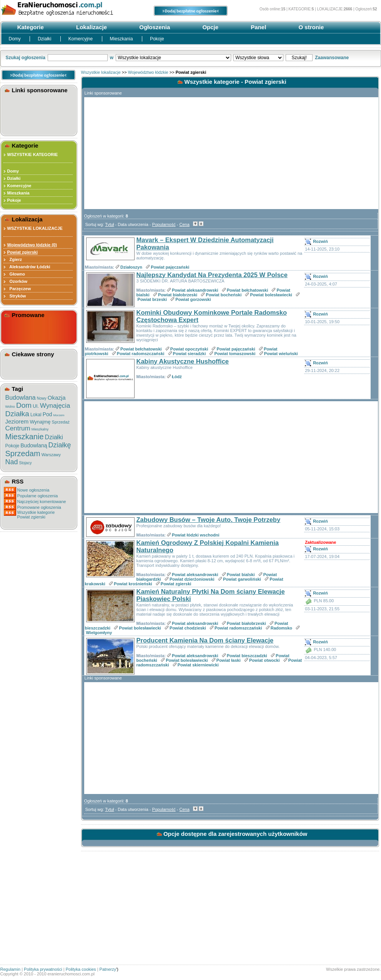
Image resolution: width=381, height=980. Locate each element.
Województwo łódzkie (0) (32, 245)
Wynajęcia (55, 406)
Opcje (210, 27)
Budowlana (21, 398)
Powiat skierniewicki (198, 665)
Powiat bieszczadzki (247, 656)
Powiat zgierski (176, 584)
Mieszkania (122, 39)
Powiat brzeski (152, 299)
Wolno (10, 407)
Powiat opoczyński (189, 349)
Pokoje (157, 39)
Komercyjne (81, 39)
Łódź (177, 377)
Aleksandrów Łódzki (29, 267)
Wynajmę (40, 422)
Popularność (164, 224)
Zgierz (15, 259)
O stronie (310, 27)
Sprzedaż (61, 422)
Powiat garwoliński (242, 579)
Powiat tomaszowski (235, 354)
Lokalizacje (91, 27)
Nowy (42, 398)
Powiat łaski (229, 660)
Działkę (60, 445)
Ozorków (17, 281)
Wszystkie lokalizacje (101, 72)
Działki (45, 39)
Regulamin (11, 969)
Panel (258, 27)
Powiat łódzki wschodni (195, 535)
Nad (12, 462)
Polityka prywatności (43, 969)
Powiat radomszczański (141, 354)
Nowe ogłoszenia (33, 490)
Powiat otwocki (264, 660)
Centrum (18, 428)
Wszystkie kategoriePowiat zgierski (36, 515)
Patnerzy (108, 969)
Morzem (59, 415)
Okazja (57, 398)
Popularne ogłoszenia (38, 496)
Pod (47, 414)
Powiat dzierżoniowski (192, 579)
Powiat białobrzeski (178, 295)
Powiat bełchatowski (248, 290)
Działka (17, 414)
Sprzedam (23, 453)
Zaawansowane (332, 58)
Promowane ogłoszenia (39, 507)
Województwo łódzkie (148, 72)
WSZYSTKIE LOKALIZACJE (35, 228)
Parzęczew (19, 289)
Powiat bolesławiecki (271, 295)
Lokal (36, 415)
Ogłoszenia (154, 27)
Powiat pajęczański (170, 267)
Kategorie (30, 27)
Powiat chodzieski (188, 628)
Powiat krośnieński (133, 584)
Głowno (16, 274)
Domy (16, 39)
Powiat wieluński (281, 354)
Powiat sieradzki (190, 354)
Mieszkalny (40, 429)
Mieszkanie (25, 437)
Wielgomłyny (99, 633)
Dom (24, 405)
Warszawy (51, 455)
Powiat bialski (241, 575)
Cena (185, 224)
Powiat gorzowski (193, 299)
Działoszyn (131, 267)
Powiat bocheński (224, 295)
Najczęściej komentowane (42, 502)
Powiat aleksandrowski (195, 290)
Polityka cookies (81, 969)
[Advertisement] (40, 113)
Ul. (36, 406)
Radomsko (281, 628)
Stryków (17, 296)
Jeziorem (17, 421)
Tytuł (109, 224)
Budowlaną (34, 445)
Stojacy (26, 463)
